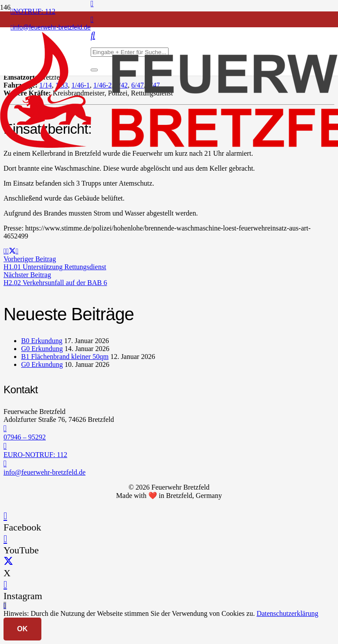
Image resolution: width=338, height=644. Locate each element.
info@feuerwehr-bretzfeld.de (44, 472)
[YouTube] (5, 539)
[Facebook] (5, 516)
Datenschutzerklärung (287, 613)
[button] (5, 606)
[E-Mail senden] (5, 251)
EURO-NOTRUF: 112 (35, 455)
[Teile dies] (7, 251)
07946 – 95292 (25, 437)
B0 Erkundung (42, 341)
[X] (8, 562)
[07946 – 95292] (169, 428)
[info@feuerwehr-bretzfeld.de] (169, 464)
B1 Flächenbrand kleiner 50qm (65, 357)
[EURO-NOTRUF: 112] (169, 446)
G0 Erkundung (42, 349)
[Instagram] (92, 19)
